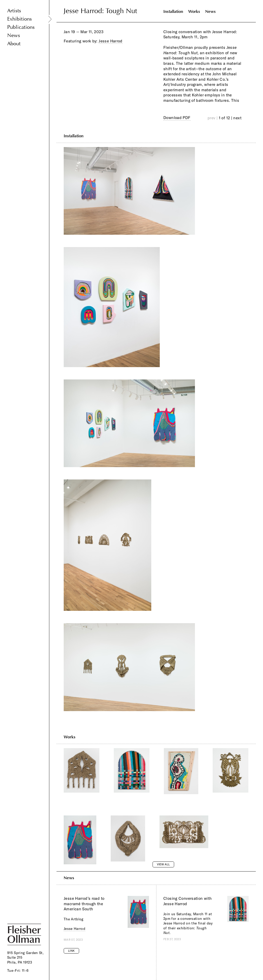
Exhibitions (20, 19)
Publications (21, 27)
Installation (173, 11)
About (14, 44)
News (14, 35)
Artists (14, 11)
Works (194, 11)
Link (71, 951)
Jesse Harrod (111, 41)
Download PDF (177, 118)
